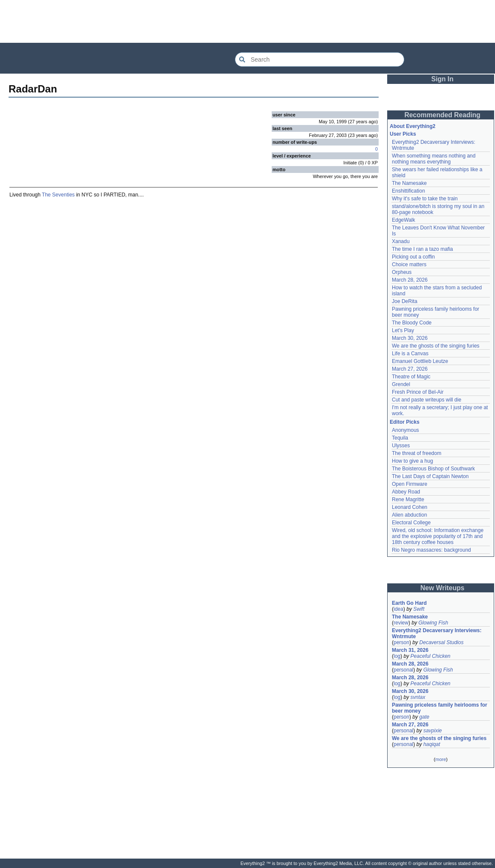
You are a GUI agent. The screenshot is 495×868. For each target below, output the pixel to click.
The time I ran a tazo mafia (422, 249)
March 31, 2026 (410, 650)
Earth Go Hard (409, 603)
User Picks (403, 134)
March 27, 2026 (410, 369)
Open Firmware (410, 484)
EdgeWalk (403, 220)
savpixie (432, 731)
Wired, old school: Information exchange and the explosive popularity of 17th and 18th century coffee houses (438, 536)
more (440, 759)
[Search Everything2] (320, 59)
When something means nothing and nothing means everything (434, 159)
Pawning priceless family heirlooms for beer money (440, 708)
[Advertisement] (248, 21)
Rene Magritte (408, 499)
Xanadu (401, 241)
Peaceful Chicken (430, 656)
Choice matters (409, 265)
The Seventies (58, 195)
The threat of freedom (416, 453)
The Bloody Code (412, 323)
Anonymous (405, 430)
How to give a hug (412, 461)
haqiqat (431, 744)
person (402, 642)
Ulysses (401, 446)
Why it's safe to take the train (425, 199)
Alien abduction (409, 515)
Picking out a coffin (413, 257)
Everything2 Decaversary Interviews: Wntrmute (437, 633)
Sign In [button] (442, 79)
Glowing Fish (433, 623)
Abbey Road (406, 492)
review (401, 623)
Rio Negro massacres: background (431, 550)
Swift (419, 609)
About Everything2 (413, 126)
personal (403, 670)
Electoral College (411, 523)
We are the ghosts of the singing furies (436, 346)
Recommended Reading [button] (442, 115)
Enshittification (408, 191)
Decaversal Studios (441, 642)
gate (424, 717)
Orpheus (402, 272)
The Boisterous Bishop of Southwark (433, 469)
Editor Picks (405, 422)
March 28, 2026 (410, 280)
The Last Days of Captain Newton (430, 476)
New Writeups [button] (443, 588)
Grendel (401, 384)
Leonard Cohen (410, 507)
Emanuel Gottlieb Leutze (420, 361)
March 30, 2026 (410, 338)
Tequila (400, 438)
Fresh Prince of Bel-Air (418, 392)
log (397, 656)
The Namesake (409, 183)
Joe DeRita (405, 301)
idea (399, 609)
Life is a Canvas (410, 354)
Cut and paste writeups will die (427, 400)
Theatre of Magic (411, 377)
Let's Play (403, 330)
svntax (418, 697)
